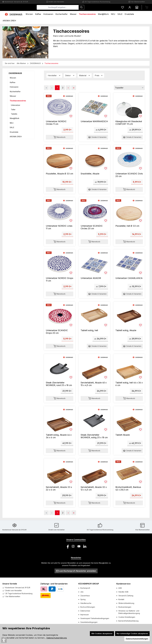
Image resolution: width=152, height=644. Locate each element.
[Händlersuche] (137, 7)
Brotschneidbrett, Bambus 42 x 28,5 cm (128, 488)
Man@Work (14, 118)
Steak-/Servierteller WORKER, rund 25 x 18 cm (59, 384)
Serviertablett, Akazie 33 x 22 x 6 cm (59, 488)
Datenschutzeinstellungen (137, 639)
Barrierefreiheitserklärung (128, 621)
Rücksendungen (125, 607)
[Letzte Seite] (74, 88)
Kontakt (121, 599)
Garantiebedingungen (89, 622)
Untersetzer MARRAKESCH (94, 121)
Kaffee (13, 82)
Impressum (85, 615)
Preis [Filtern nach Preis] (99, 76)
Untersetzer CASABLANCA (129, 278)
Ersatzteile (14, 132)
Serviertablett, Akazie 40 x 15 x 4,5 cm (94, 384)
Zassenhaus (85, 596)
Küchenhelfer (15, 92)
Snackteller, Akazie (90, 174)
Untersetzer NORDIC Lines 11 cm (59, 227)
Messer (13, 96)
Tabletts (14, 114)
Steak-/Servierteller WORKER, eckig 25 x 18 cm (94, 436)
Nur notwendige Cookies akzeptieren (132, 634)
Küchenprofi (85, 588)
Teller (13, 110)
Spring (83, 599)
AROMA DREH (16, 137)
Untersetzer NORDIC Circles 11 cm (56, 123)
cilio (82, 592)
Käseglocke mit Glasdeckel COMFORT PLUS (129, 123)
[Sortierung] (129, 88)
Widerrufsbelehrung (126, 603)
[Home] (14, 14)
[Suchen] (99, 7)
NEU (12, 123)
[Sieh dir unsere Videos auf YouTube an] (79, 546)
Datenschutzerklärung (57, 638)
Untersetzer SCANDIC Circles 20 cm (92, 227)
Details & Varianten (97, 137)
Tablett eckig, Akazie (126, 330)
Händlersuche (86, 603)
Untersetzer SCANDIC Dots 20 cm (129, 175)
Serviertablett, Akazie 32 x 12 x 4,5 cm (94, 488)
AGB (120, 588)
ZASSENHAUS (15, 73)
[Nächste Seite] (68, 88)
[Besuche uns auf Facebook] (67, 546)
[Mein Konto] (130, 7)
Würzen (13, 78)
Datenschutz (85, 611)
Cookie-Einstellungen (127, 617)
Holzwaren (14, 87)
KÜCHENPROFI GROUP (89, 584)
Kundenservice (123, 584)
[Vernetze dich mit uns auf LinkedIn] (85, 546)
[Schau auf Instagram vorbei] (73, 546)
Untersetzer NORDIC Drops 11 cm (59, 279)
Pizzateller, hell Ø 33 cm (127, 226)
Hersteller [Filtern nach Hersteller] (54, 76)
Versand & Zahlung (126, 596)
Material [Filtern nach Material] (85, 76)
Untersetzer (16, 105)
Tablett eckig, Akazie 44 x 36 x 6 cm (59, 436)
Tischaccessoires (18, 101)
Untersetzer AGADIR (91, 278)
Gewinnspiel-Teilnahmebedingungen (95, 618)
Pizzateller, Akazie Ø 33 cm (59, 174)
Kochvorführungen (88, 607)
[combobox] (75, 7)
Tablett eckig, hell (89, 330)
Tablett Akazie (123, 435)
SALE (12, 127)
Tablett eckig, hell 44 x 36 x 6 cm (129, 384)
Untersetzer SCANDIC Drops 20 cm (57, 332)
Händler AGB (123, 592)
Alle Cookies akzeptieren (102, 634)
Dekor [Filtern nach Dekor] (70, 76)
